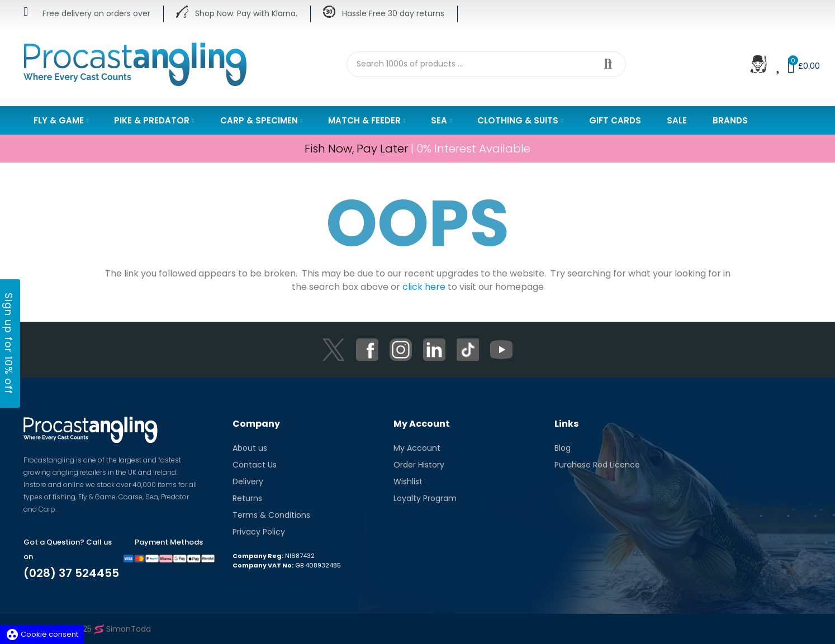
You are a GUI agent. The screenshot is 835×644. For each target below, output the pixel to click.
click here (424, 287)
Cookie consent (42, 634)
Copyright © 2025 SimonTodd (87, 629)
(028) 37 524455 (71, 573)
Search (608, 64)
